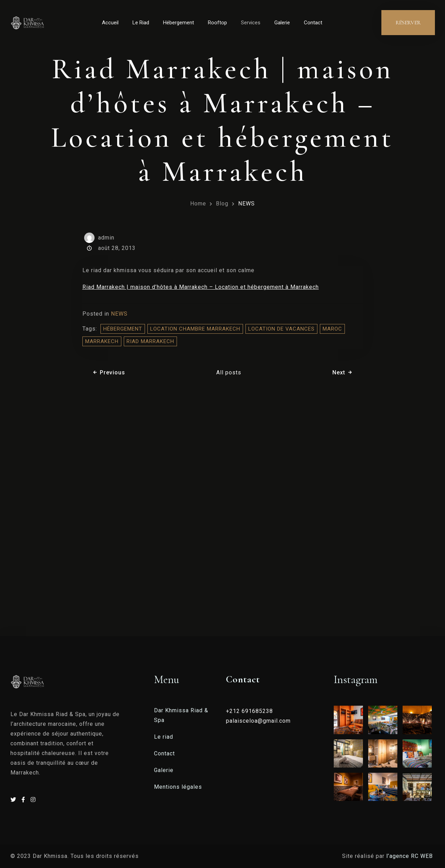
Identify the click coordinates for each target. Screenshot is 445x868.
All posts (229, 372)
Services (251, 23)
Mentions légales (178, 787)
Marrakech (102, 341)
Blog (222, 204)
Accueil (110, 23)
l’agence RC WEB (410, 856)
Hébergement (179, 23)
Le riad (164, 737)
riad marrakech (150, 341)
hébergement (123, 329)
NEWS (246, 204)
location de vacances (281, 329)
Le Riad (141, 23)
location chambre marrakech (195, 329)
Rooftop (217, 23)
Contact (313, 23)
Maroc (332, 329)
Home (198, 204)
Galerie (282, 23)
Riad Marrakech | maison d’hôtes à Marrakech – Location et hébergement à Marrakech (201, 287)
